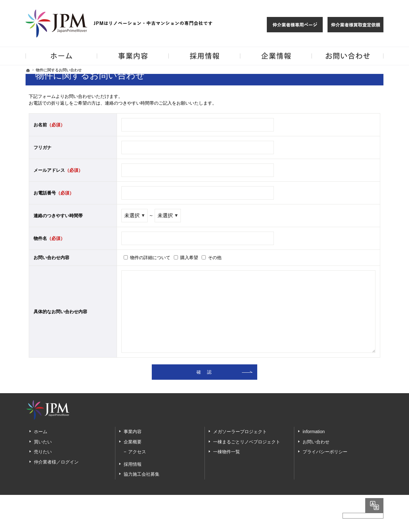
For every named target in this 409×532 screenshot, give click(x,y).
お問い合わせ (316, 442)
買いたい (43, 442)
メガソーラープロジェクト (240, 432)
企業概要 (133, 442)
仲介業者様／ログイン (56, 462)
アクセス (137, 452)
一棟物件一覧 (227, 452)
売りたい (43, 452)
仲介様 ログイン (295, 25)
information (314, 432)
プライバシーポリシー (325, 452)
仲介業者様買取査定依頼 (355, 25)
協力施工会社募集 (142, 474)
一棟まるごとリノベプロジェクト (247, 442)
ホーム (41, 432)
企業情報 (276, 56)
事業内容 (133, 432)
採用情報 (133, 464)
